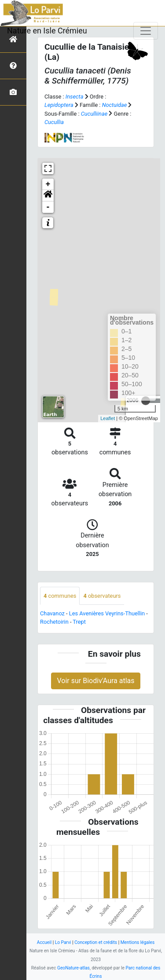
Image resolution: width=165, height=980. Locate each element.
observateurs (102, 596)
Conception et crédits (96, 942)
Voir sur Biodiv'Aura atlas (95, 681)
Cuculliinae (94, 114)
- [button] (48, 207)
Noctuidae (115, 105)
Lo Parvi (63, 942)
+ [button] (48, 184)
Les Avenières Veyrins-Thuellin (107, 613)
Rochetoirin (54, 622)
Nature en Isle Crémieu (47, 31)
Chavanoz (52, 613)
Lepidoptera (59, 105)
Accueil (44, 942)
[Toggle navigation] (146, 31)
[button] (48, 196)
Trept (79, 622)
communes (60, 596)
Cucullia (54, 122)
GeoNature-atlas (73, 968)
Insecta (75, 97)
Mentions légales (138, 942)
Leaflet (108, 418)
